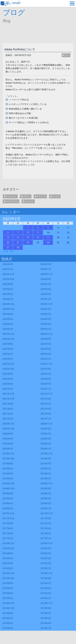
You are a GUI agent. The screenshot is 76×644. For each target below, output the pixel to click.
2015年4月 (8, 593)
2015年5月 (46, 588)
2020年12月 (8, 424)
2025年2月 (8, 299)
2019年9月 (46, 459)
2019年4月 (8, 474)
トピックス (41, 196)
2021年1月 (46, 419)
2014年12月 (8, 603)
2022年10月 (8, 369)
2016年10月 (8, 548)
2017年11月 (47, 513)
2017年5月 (46, 528)
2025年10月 (8, 279)
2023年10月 (8, 339)
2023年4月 (8, 354)
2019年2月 (8, 479)
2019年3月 (46, 474)
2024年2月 (8, 329)
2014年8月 (8, 613)
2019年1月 (46, 479)
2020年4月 (8, 444)
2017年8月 (8, 523)
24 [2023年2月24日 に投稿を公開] (48, 242)
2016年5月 (46, 558)
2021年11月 (47, 394)
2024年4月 (8, 324)
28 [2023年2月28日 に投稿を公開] (18, 247)
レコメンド (29, 201)
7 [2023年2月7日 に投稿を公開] (18, 232)
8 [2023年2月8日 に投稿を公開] (28, 232)
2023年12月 (8, 334)
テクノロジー (11, 196)
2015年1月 (46, 598)
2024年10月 (8, 309)
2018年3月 (46, 503)
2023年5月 (46, 349)
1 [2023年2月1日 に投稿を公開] (28, 227)
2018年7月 (46, 494)
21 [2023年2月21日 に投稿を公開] (18, 242)
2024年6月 (8, 319)
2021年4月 (8, 414)
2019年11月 (47, 454)
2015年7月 (46, 583)
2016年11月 (47, 543)
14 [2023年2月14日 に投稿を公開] (18, 237)
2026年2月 (8, 269)
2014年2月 (8, 628)
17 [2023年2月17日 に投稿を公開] (48, 237)
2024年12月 (8, 304)
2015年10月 (8, 578)
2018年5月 (46, 499)
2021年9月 (46, 399)
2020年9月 (46, 429)
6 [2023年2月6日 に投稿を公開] (8, 232)
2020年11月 (47, 424)
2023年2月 (8, 359)
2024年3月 (46, 324)
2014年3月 (46, 623)
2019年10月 (8, 459)
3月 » (12, 252)
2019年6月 (8, 469)
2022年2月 (8, 389)
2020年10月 (8, 429)
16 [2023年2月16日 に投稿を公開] (38, 237)
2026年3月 (46, 264)
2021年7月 (46, 404)
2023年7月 (46, 344)
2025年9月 (46, 279)
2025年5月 (46, 289)
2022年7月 (46, 374)
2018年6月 (8, 499)
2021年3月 (46, 414)
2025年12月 (8, 274)
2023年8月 (8, 344)
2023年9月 (46, 339)
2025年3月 (46, 294)
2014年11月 (47, 603)
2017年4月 (8, 533)
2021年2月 (8, 419)
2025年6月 (8, 289)
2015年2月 (8, 598)
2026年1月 (46, 269)
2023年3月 (46, 354)
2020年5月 (46, 439)
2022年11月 (47, 364)
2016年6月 (8, 558)
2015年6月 (8, 588)
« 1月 (5, 252)
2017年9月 (46, 518)
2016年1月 (46, 568)
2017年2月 (8, 538)
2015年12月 (8, 573)
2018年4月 (8, 503)
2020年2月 (8, 449)
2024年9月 (46, 309)
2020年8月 (8, 434)
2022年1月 (46, 389)
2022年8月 (8, 374)
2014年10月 (8, 608)
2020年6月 (8, 439)
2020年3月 (46, 444)
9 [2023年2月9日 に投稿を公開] (38, 232)
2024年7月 (46, 314)
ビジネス (56, 196)
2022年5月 (46, 379)
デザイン (67, 55)
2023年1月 (46, 359)
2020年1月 (46, 449)
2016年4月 (8, 563)
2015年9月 (46, 578)
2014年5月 (46, 618)
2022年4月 (8, 384)
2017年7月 (46, 523)
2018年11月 (47, 484)
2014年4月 (8, 623)
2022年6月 (8, 379)
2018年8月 (8, 494)
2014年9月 (46, 608)
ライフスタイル (12, 201)
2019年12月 (8, 454)
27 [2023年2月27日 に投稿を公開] (8, 247)
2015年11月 (47, 573)
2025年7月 (46, 284)
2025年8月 (8, 284)
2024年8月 (8, 314)
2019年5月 (46, 469)
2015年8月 (8, 583)
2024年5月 (46, 319)
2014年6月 (8, 618)
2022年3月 (46, 384)
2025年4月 (8, 294)
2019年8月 (8, 464)
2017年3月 (46, 533)
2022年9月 (46, 369)
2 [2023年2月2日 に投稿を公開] (38, 227)
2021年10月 (8, 399)
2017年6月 (8, 528)
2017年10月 (8, 518)
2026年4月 (8, 264)
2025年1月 (46, 299)
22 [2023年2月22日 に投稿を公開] (28, 242)
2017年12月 (8, 513)
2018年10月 (8, 489)
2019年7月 (46, 464)
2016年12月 (8, 543)
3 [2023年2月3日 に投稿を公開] (48, 227)
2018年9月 (46, 489)
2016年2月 (8, 568)
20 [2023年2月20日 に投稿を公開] (8, 242)
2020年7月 (46, 434)
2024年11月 (47, 304)
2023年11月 (47, 334)
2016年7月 (46, 553)
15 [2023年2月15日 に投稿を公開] (28, 237)
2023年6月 (8, 349)
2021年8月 (8, 404)
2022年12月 (8, 364)
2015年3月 (46, 593)
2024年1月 (46, 329)
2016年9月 (46, 548)
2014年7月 (46, 613)
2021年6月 (8, 409)
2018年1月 (46, 508)
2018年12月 (8, 484)
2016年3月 (46, 563)
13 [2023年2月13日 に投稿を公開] (8, 237)
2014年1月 (46, 628)
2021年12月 (8, 394)
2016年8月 (8, 553)
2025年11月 (47, 274)
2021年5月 (46, 409)
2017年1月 (46, 538)
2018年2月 (8, 508)
